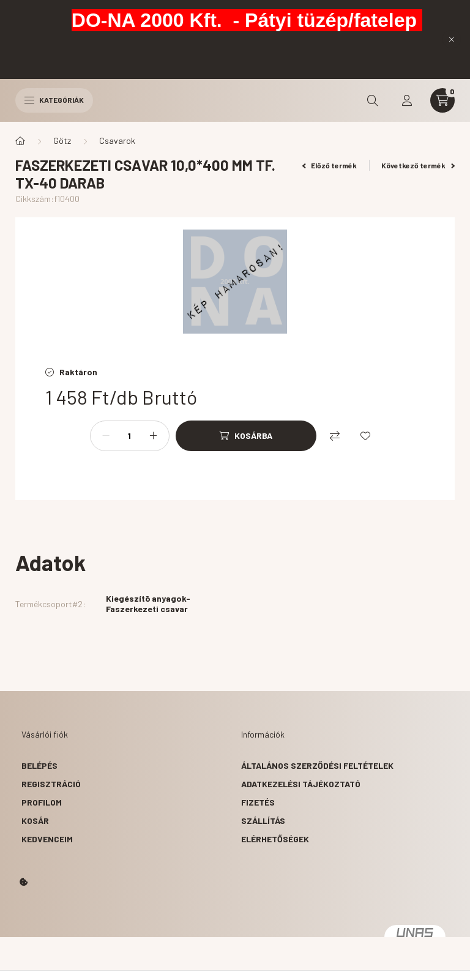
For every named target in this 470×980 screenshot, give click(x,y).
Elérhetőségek (275, 839)
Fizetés (258, 802)
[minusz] (106, 436)
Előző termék (330, 165)
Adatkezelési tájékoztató (301, 784)
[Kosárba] (246, 436)
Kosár (35, 821)
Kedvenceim (47, 839)
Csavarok (117, 140)
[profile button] (407, 100)
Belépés (39, 765)
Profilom (42, 802)
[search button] (373, 100)
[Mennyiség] (130, 436)
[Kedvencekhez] (365, 436)
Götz (62, 140)
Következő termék (418, 165)
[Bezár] (452, 39)
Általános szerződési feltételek (317, 765)
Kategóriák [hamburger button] (54, 100)
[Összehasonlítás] (335, 436)
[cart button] (442, 100)
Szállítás (263, 821)
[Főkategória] (20, 141)
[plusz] (154, 436)
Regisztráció (51, 784)
